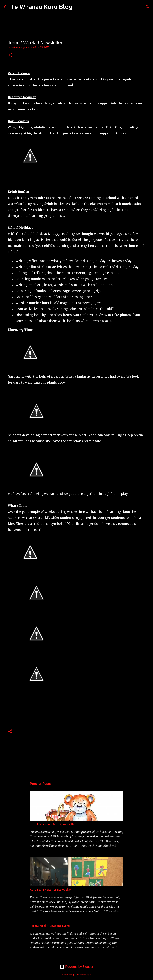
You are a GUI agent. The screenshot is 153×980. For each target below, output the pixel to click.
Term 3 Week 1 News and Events (50, 926)
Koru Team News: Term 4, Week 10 (52, 824)
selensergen (86, 975)
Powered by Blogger (77, 967)
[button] (10, 55)
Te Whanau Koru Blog (42, 7)
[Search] (78, 7)
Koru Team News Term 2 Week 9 (50, 890)
